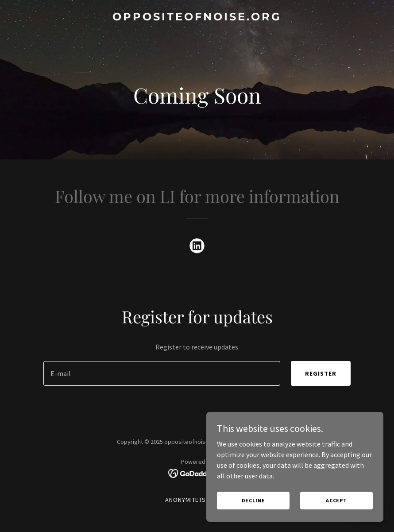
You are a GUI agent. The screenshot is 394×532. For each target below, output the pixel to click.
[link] (197, 18)
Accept (336, 500)
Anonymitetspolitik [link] (197, 500)
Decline (253, 500)
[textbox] (162, 373)
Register (321, 373)
